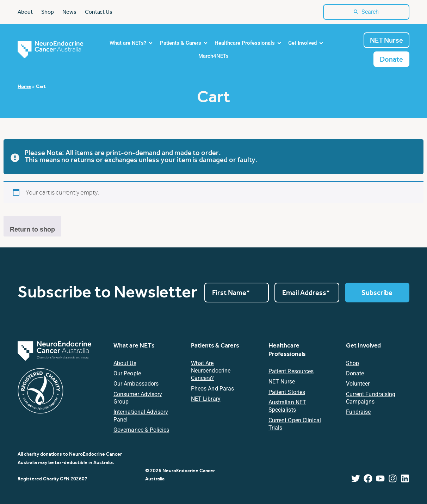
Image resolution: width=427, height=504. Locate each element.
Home (24, 86)
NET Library (206, 399)
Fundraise (358, 412)
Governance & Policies (141, 430)
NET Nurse (282, 382)
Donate (355, 373)
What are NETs (134, 345)
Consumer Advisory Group (138, 398)
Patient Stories (287, 392)
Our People (127, 373)
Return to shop (32, 229)
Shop (352, 363)
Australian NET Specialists (287, 406)
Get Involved (363, 345)
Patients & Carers (215, 345)
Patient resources (291, 371)
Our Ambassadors (136, 384)
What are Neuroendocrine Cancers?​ (211, 371)
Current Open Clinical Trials (295, 424)
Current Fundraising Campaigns (371, 398)
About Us (125, 363)
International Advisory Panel (141, 416)
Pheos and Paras (212, 389)
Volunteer (358, 384)
